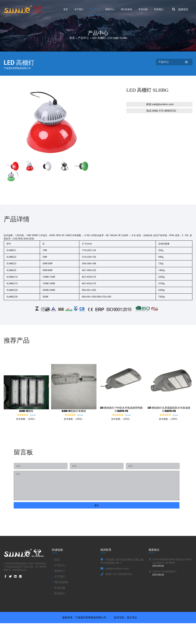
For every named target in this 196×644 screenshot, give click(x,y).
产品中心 (94, 9)
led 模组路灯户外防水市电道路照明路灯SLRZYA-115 (121, 409)
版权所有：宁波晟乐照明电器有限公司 (84, 618)
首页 (66, 9)
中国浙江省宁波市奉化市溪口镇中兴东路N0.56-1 (122, 561)
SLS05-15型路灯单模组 (74, 411)
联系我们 (159, 9)
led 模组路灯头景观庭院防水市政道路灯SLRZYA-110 (169, 409)
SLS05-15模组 (26, 411)
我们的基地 (126, 9)
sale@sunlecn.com (115, 568)
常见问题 (143, 9)
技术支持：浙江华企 (125, 618)
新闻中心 (110, 9)
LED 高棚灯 (99, 38)
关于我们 (79, 9)
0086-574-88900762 (116, 574)
